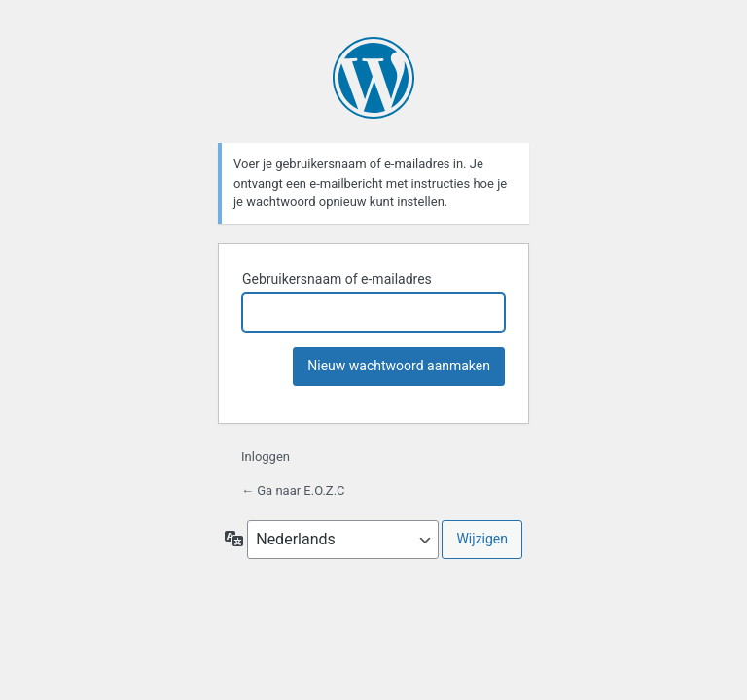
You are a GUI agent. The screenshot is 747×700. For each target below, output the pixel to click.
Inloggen (266, 456)
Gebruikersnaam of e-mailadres (337, 279)
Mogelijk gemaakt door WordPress (373, 78)
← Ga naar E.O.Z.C (293, 490)
